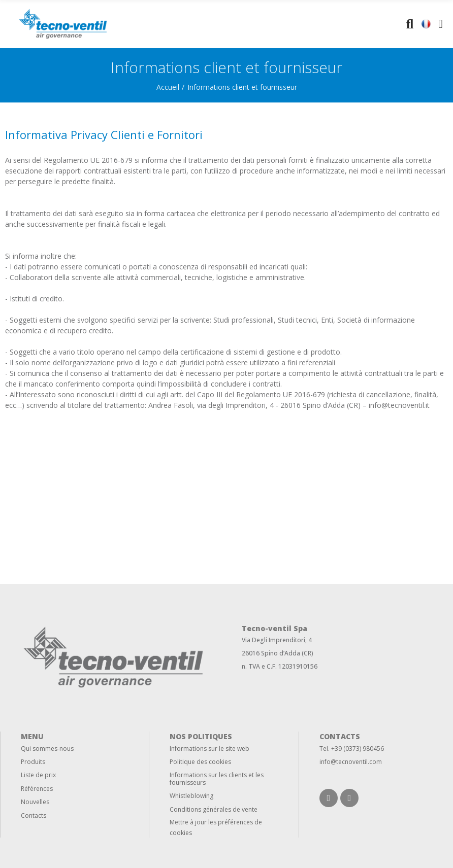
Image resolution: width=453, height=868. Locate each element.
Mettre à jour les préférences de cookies (216, 827)
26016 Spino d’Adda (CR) (278, 653)
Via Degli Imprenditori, (274, 640)
